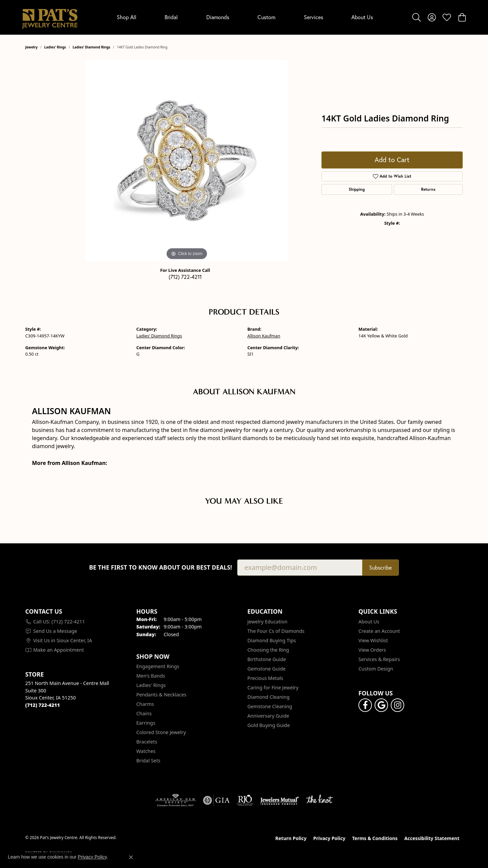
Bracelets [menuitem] (147, 742)
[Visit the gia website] (216, 800)
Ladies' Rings (55, 47)
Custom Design (376, 669)
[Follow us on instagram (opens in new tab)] (397, 705)
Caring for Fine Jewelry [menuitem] (273, 688)
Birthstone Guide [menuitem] (267, 659)
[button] (416, 17)
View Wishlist (373, 640)
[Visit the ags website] (176, 800)
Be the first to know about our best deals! (161, 567)
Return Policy (291, 838)
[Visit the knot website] (319, 800)
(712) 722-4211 (185, 277)
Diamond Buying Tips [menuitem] (272, 640)
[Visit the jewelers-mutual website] (280, 800)
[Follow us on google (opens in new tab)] (381, 705)
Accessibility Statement (432, 838)
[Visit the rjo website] (245, 800)
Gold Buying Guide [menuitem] (269, 725)
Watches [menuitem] (146, 751)
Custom (266, 17)
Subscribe (380, 567)
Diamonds (218, 17)
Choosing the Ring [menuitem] (268, 650)
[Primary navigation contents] (245, 17)
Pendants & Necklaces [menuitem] (161, 695)
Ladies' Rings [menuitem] (151, 685)
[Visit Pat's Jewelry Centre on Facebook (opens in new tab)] (365, 705)
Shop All (127, 17)
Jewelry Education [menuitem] (267, 622)
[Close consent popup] (131, 857)
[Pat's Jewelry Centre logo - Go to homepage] (50, 17)
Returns (428, 189)
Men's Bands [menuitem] (151, 676)
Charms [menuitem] (145, 704)
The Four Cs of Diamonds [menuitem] (276, 631)
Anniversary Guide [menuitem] (268, 716)
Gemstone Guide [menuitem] (267, 669)
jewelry (31, 47)
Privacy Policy (329, 838)
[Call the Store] (43, 705)
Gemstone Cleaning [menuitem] (270, 706)
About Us (362, 17)
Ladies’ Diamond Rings (92, 47)
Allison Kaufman (264, 336)
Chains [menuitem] (144, 713)
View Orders (372, 650)
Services (313, 17)
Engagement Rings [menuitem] (158, 666)
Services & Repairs (379, 659)
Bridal (171, 17)
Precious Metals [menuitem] (265, 678)
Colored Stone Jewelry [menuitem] (161, 732)
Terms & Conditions (375, 838)
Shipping (357, 189)
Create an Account (379, 631)
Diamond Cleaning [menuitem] (268, 697)
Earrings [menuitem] (146, 723)
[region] (187, 161)
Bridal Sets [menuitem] (148, 761)
